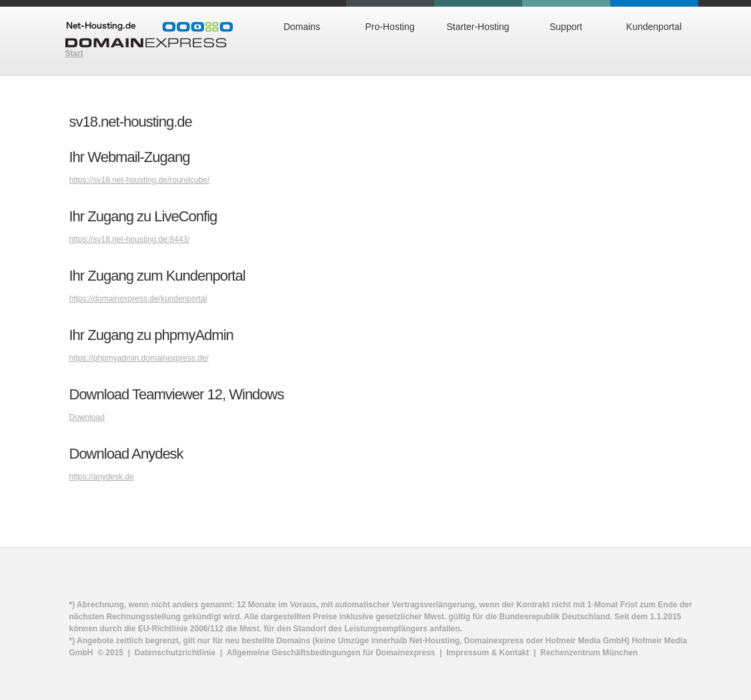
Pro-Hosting (390, 27)
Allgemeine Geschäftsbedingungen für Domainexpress (331, 653)
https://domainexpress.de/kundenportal (138, 299)
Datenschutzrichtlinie (175, 653)
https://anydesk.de (102, 477)
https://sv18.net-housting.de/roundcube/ (140, 180)
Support (566, 27)
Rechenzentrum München (589, 653)
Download (87, 417)
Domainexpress (149, 35)
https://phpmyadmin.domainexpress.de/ (139, 358)
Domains (302, 27)
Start (74, 53)
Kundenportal (654, 27)
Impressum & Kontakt (488, 653)
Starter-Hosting (478, 27)
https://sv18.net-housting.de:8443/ (130, 239)
